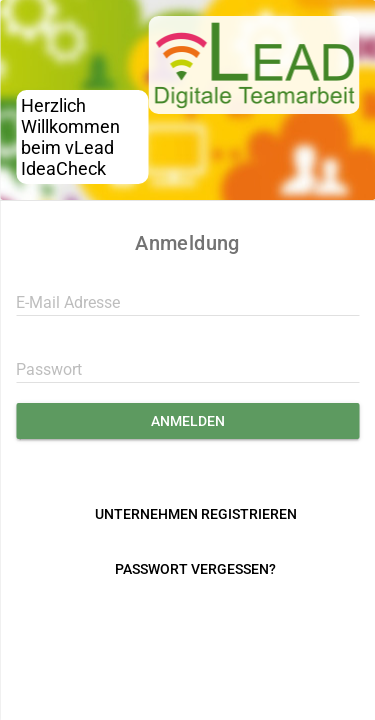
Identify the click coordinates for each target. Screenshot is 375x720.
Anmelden (188, 421)
